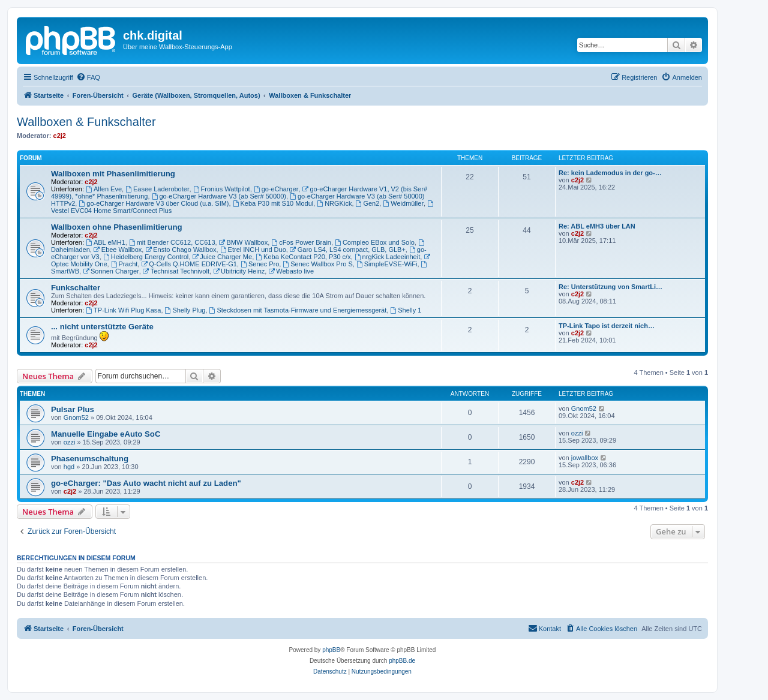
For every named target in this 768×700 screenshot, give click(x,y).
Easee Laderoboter (157, 189)
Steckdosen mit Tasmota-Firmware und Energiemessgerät (298, 310)
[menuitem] (88, 77)
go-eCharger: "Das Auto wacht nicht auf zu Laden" (146, 483)
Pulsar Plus (73, 409)
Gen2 (368, 203)
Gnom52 (76, 417)
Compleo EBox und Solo (375, 242)
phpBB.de (402, 661)
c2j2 (60, 136)
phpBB (331, 650)
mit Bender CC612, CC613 (172, 242)
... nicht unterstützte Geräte (102, 327)
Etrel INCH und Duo (253, 250)
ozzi (70, 442)
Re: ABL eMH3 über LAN (597, 226)
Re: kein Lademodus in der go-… (610, 173)
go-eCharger (276, 189)
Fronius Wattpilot (222, 189)
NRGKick (334, 203)
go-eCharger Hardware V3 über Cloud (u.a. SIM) (154, 203)
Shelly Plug (185, 310)
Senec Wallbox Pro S (317, 264)
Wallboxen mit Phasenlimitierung (113, 174)
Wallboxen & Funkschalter (86, 122)
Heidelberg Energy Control (146, 257)
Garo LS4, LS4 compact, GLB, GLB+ (348, 250)
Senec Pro (260, 264)
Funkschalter (76, 288)
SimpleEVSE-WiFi (387, 264)
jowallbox (585, 458)
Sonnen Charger (111, 271)
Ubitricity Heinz (239, 271)
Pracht (124, 264)
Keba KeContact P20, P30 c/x (303, 257)
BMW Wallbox (244, 242)
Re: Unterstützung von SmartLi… (610, 287)
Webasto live (291, 271)
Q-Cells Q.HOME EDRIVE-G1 (189, 264)
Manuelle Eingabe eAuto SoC (106, 434)
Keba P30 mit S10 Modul (273, 203)
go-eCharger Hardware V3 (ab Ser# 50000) (219, 196)
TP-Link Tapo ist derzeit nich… (607, 326)
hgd (69, 467)
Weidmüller (403, 203)
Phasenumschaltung (90, 459)
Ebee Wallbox (118, 250)
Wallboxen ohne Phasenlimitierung (117, 227)
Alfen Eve (104, 189)
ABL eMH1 (106, 242)
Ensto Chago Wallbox (181, 250)
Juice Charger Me (222, 257)
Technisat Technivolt (176, 271)
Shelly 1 (406, 310)
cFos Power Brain (301, 242)
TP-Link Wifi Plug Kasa (123, 310)
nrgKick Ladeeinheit (387, 257)
